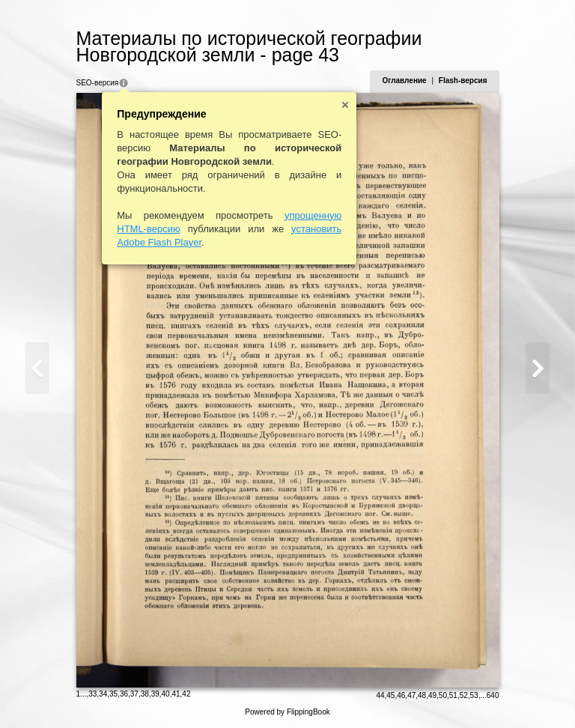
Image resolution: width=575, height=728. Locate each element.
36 (124, 694)
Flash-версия (463, 81)
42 (186, 694)
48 (422, 695)
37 (134, 694)
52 (464, 695)
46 (401, 695)
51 (453, 695)
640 (493, 695)
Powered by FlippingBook (287, 712)
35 (113, 694)
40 (166, 694)
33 (92, 694)
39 (155, 694)
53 (474, 695)
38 (145, 694)
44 (380, 695)
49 (432, 695)
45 (390, 695)
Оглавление (404, 81)
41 (176, 694)
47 (411, 695)
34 (103, 694)
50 (443, 695)
